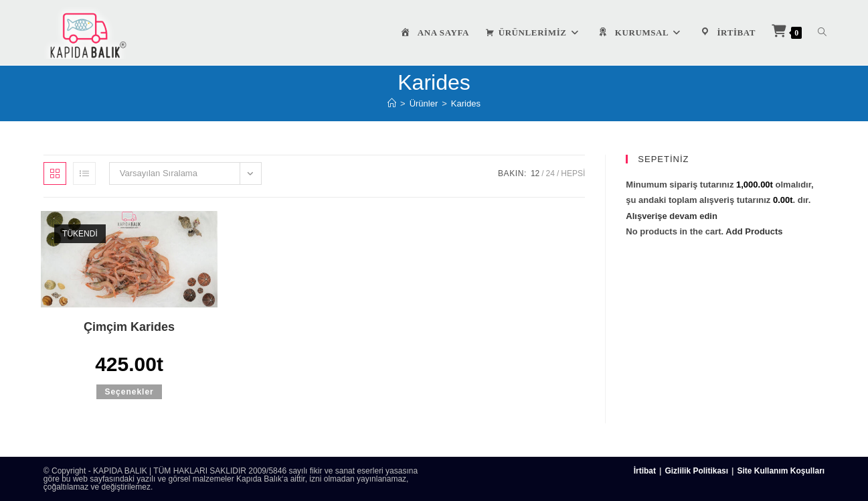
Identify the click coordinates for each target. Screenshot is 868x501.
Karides (466, 103)
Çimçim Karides (129, 327)
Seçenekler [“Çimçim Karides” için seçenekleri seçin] (129, 392)
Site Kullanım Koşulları (781, 471)
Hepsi (573, 173)
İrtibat (645, 471)
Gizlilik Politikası (696, 471)
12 (535, 173)
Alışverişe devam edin (672, 216)
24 (550, 173)
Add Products (754, 231)
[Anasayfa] (392, 103)
